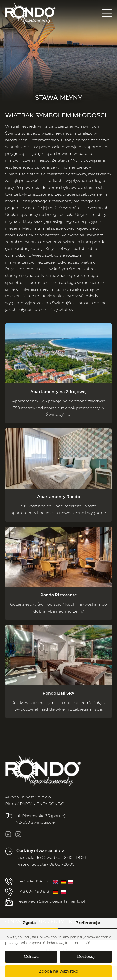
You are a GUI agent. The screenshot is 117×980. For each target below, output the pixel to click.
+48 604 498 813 (27, 892)
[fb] (8, 834)
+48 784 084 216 (27, 882)
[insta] (18, 834)
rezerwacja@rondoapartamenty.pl (45, 902)
